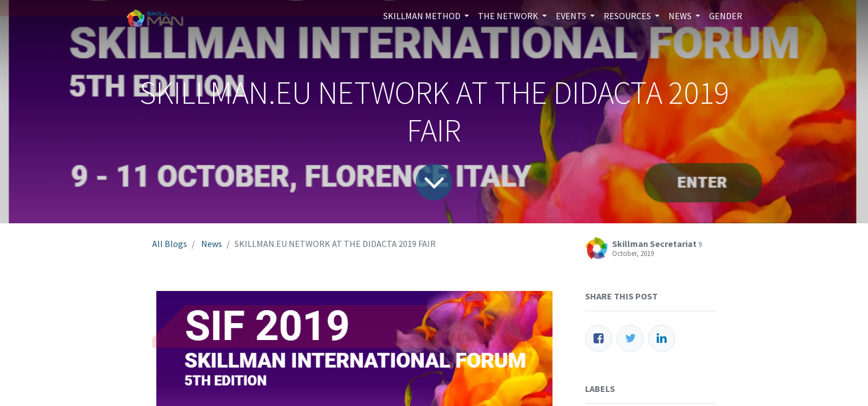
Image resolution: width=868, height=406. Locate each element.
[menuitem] (726, 16)
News (212, 244)
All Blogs (170, 244)
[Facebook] (599, 338)
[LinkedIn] (662, 338)
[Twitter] (630, 338)
